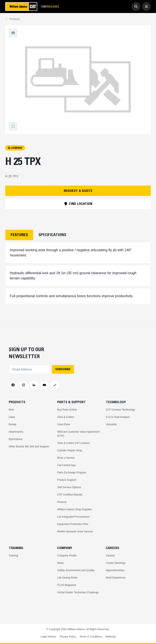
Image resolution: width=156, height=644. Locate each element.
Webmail (111, 637)
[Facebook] (13, 385)
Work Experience (116, 578)
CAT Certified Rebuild (70, 495)
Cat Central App (66, 465)
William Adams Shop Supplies (75, 509)
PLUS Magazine (67, 585)
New (11, 410)
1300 (50, 7)
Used (12, 417)
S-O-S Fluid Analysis (118, 417)
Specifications (52, 235)
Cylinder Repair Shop (70, 450)
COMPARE (15, 148)
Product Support (67, 480)
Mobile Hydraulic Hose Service (75, 532)
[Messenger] (55, 385)
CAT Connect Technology (120, 410)
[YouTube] (44, 385)
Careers (110, 556)
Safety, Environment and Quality (76, 570)
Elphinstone (16, 439)
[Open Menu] (146, 7)
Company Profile (67, 556)
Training (13, 556)
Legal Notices (48, 637)
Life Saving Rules (67, 578)
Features (19, 235)
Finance (62, 502)
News (60, 563)
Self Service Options (69, 487)
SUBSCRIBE (63, 369)
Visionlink (111, 424)
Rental (13, 424)
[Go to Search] (136, 7)
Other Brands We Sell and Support (29, 447)
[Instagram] (23, 385)
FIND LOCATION (78, 204)
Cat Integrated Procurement (73, 517)
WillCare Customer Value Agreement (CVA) (78, 434)
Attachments (16, 432)
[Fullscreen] (13, 33)
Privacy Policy (68, 637)
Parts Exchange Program (72, 473)
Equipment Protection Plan (73, 524)
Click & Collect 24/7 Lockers (73, 443)
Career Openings (116, 563)
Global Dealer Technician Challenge (78, 592)
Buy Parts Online (67, 410)
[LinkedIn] (34, 385)
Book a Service (66, 458)
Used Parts (64, 424)
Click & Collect (66, 417)
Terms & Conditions (91, 637)
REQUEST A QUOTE (78, 191)
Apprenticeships (115, 570)
